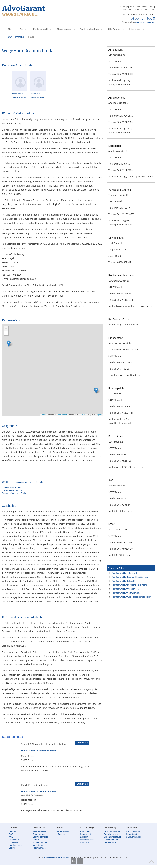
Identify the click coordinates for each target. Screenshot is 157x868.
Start (10, 29)
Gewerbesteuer (111, 840)
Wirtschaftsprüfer (40, 842)
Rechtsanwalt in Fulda (12, 488)
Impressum (127, 9)
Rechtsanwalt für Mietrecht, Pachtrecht (129, 585)
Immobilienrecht (87, 840)
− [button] (6, 333)
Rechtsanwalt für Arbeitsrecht (125, 573)
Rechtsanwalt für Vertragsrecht (125, 593)
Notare (36, 840)
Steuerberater (64, 29)
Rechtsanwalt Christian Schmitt (39, 791)
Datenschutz (148, 7)
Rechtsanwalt (40, 29)
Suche (23, 29)
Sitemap (124, 7)
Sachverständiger (89, 29)
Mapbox (99, 415)
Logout (152, 9)
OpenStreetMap (63, 415)
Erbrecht (84, 837)
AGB (138, 7)
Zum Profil (82, 743)
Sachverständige (40, 837)
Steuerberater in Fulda (12, 490)
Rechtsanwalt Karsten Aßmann (38, 750)
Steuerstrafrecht (111, 842)
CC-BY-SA (83, 415)
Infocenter (135, 29)
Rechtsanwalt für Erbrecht (123, 581)
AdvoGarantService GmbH (56, 857)
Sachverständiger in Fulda (14, 493)
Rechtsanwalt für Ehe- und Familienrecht (130, 577)
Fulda (31, 37)
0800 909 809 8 (143, 19)
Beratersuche (62, 831)
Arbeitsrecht (86, 831)
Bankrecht (85, 842)
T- (74, 861)
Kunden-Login (140, 9)
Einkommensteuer (112, 831)
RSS (132, 7)
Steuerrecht (85, 834)
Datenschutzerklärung (145, 22)
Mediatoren (38, 845)
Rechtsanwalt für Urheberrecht (125, 589)
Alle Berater (114, 29)
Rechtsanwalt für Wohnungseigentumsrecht (131, 597)
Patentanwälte (39, 848)
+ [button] (6, 328)
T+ (80, 861)
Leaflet (43, 415)
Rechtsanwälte (39, 831)
